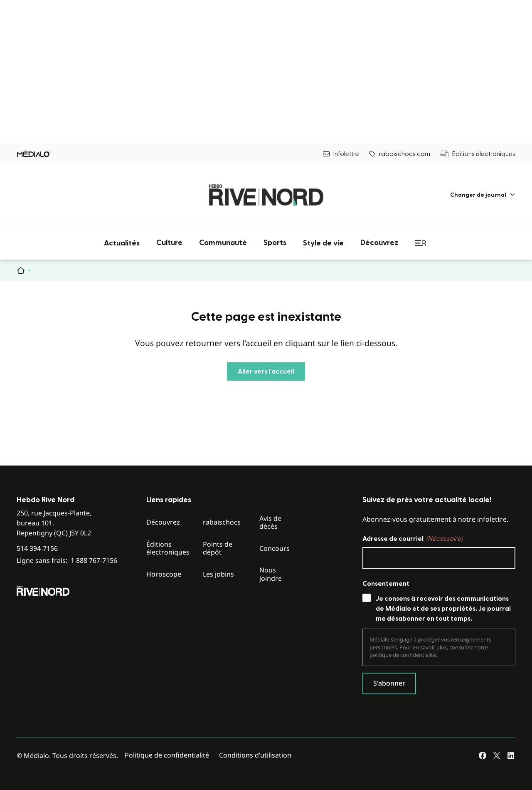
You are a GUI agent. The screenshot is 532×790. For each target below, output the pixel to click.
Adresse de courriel (413, 539)
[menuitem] (483, 195)
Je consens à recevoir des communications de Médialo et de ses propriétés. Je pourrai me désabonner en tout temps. (443, 609)
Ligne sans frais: (67, 561)
